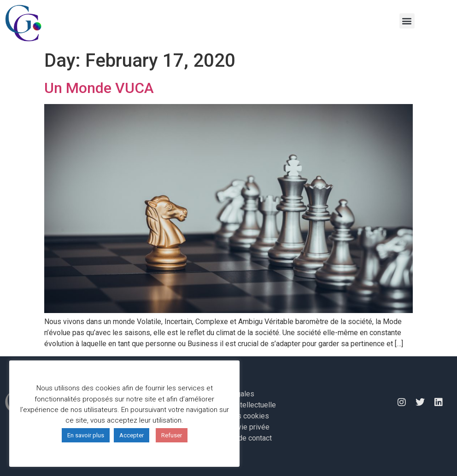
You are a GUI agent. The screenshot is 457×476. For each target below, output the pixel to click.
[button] (407, 21)
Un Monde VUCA (99, 88)
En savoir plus (86, 435)
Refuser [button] (172, 435)
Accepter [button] (132, 435)
